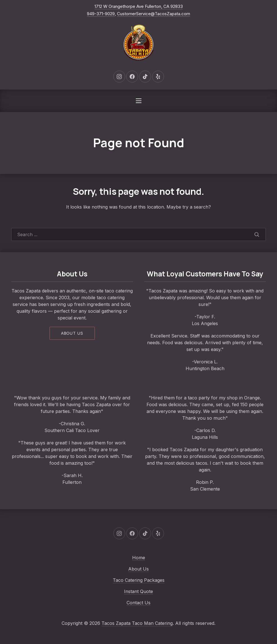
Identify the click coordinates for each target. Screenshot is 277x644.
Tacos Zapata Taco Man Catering (137, 623)
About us (72, 333)
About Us (138, 569)
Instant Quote (138, 591)
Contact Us (138, 603)
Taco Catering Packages (139, 580)
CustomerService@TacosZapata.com (154, 14)
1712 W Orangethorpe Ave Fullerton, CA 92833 (139, 6)
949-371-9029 (101, 14)
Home (139, 558)
